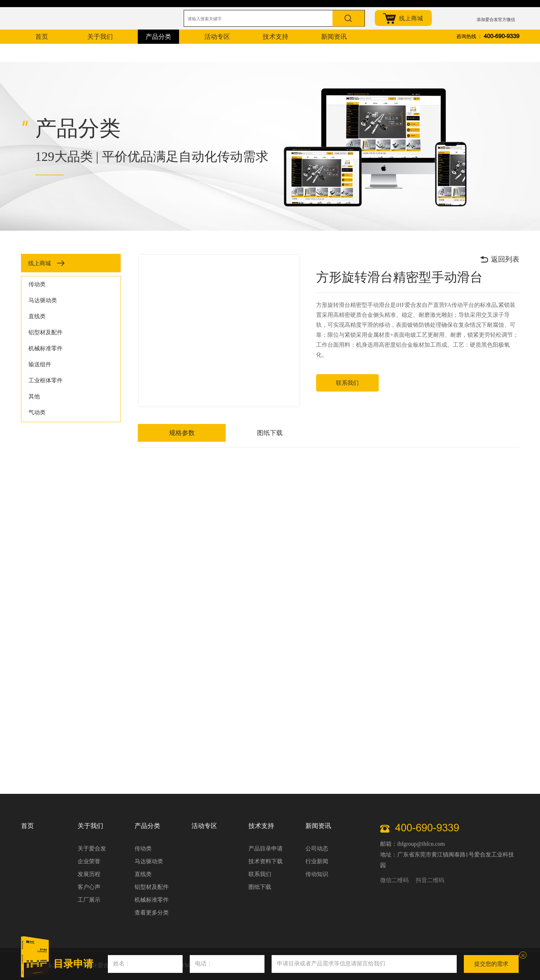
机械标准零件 (46, 348)
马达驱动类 (43, 300)
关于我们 (90, 826)
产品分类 (147, 826)
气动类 (37, 412)
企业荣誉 (89, 861)
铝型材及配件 (46, 332)
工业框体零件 (46, 380)
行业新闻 (317, 861)
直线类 (37, 316)
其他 (34, 396)
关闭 (523, 955)
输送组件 (40, 364)
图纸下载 (208, 433)
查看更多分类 (152, 913)
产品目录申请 (266, 848)
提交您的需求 (491, 964)
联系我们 (348, 383)
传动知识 (317, 874)
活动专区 (204, 826)
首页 (27, 826)
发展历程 (89, 874)
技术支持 (261, 826)
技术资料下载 (266, 861)
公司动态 (317, 848)
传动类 (37, 284)
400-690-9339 (502, 36)
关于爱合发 (92, 848)
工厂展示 (89, 900)
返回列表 (499, 259)
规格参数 (161, 433)
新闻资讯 (318, 826)
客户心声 (89, 887)
